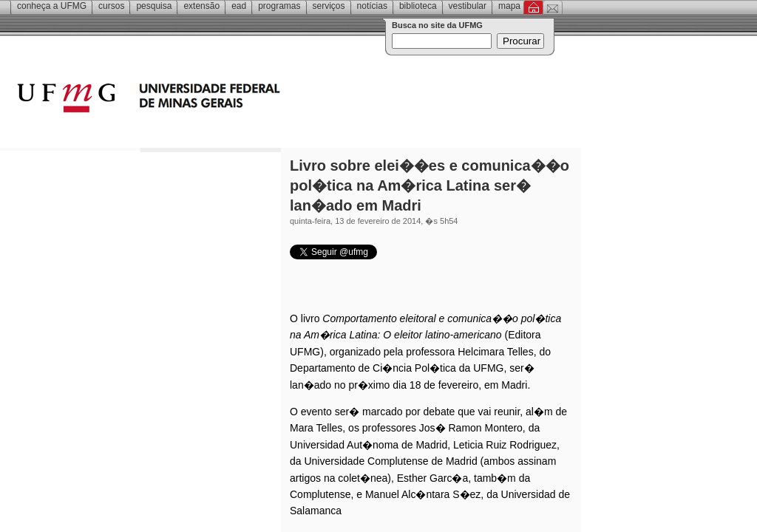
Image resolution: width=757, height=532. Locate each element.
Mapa (509, 6)
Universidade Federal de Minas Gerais (233, 100)
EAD (239, 6)
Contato (553, 7)
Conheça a (52, 6)
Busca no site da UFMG (437, 25)
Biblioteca (418, 6)
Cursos (111, 6)
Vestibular (468, 6)
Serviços (329, 6)
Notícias (372, 6)
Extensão (201, 6)
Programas (279, 6)
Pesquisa (154, 6)
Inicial (533, 7)
